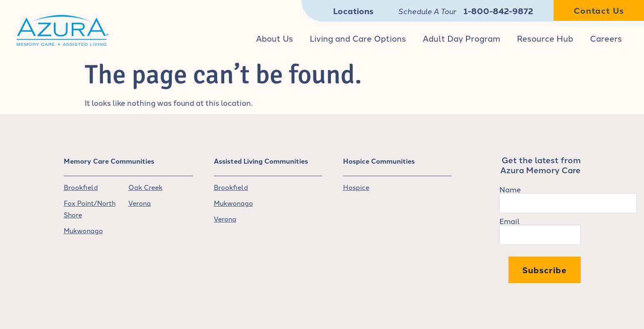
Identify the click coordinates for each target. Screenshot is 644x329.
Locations (353, 11)
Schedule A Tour (427, 12)
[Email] (540, 235)
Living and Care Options (358, 38)
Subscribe (545, 270)
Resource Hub (545, 38)
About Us (274, 38)
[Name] (568, 203)
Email (510, 221)
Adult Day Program (461, 38)
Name (510, 189)
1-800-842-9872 (498, 11)
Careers (606, 38)
